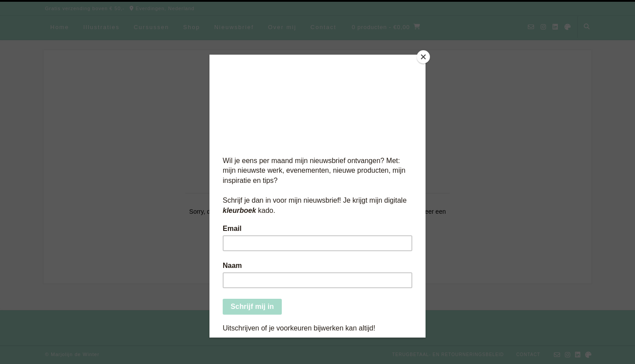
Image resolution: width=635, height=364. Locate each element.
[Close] (423, 57)
